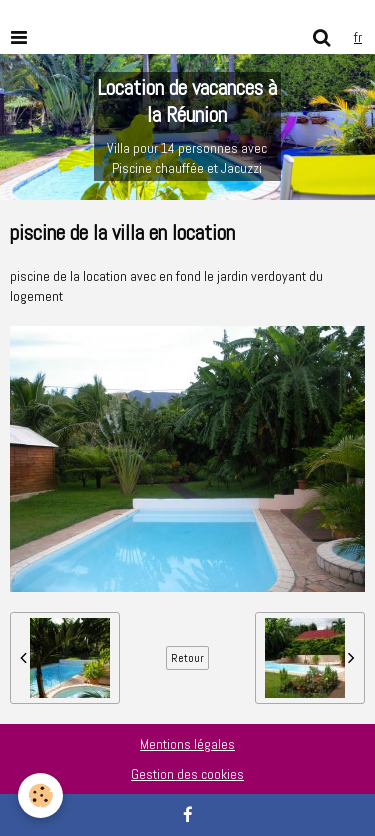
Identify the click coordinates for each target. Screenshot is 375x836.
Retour (187, 658)
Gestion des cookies (187, 774)
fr (358, 37)
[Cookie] (40, 795)
